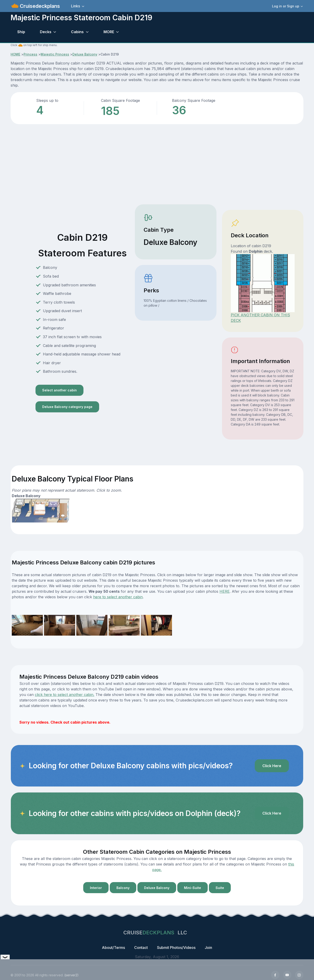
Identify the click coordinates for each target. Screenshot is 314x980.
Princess (30, 54)
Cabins (77, 32)
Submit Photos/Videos (176, 948)
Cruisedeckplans (39, 6)
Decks (46, 32)
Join (208, 948)
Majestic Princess (55, 54)
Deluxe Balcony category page (67, 407)
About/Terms (113, 948)
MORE (109, 32)
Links (76, 6)
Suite (220, 888)
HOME (15, 54)
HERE (225, 591)
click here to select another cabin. (65, 695)
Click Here (272, 766)
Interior (96, 888)
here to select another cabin (118, 597)
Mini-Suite (193, 888)
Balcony (123, 888)
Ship (21, 32)
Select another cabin (59, 390)
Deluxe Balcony (85, 54)
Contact (141, 948)
